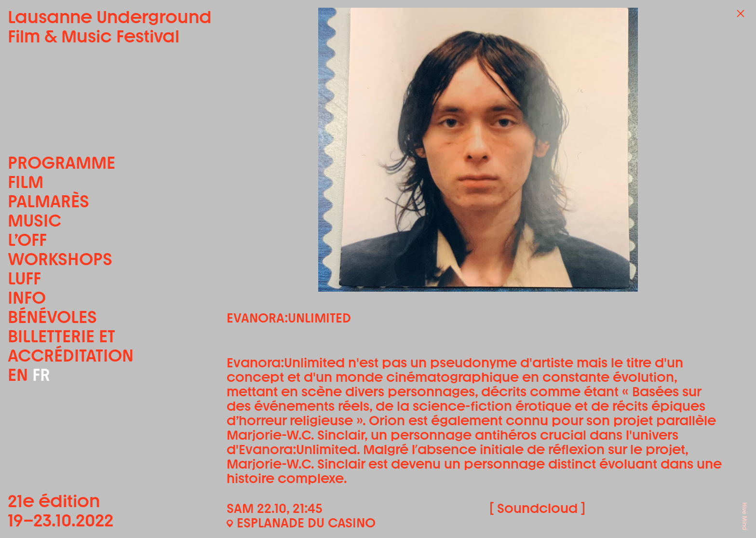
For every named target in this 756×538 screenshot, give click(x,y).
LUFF (24, 279)
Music (34, 221)
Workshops (60, 259)
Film (26, 182)
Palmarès (48, 202)
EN (18, 375)
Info (27, 298)
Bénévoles (52, 317)
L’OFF (27, 240)
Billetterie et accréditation (71, 346)
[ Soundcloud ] (537, 509)
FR (41, 375)
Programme (61, 163)
